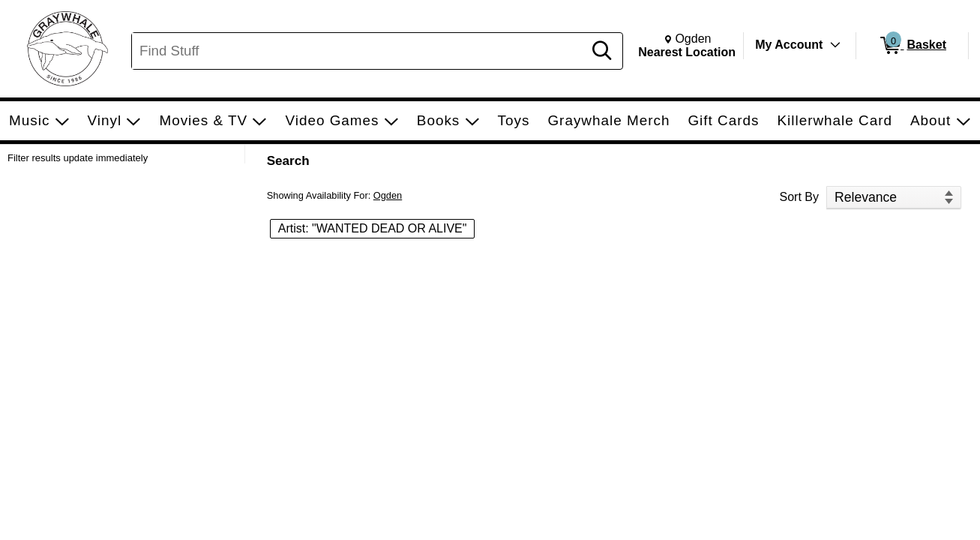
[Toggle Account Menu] (835, 45)
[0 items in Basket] (912, 46)
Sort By (799, 197)
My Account (789, 45)
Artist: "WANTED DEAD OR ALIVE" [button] (373, 228)
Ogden (388, 195)
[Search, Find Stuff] (360, 51)
